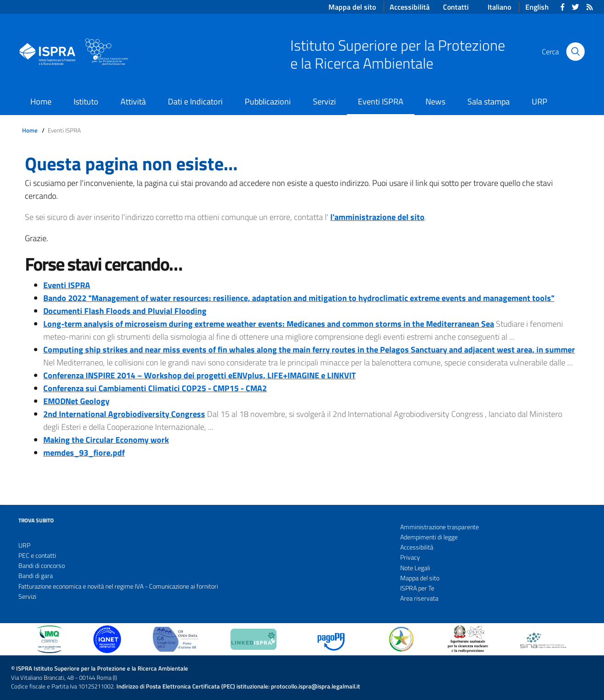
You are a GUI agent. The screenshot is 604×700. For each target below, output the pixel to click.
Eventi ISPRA (381, 101)
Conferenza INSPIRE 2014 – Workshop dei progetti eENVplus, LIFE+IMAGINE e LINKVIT (199, 375)
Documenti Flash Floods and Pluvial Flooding (125, 311)
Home (41, 101)
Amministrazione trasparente (440, 527)
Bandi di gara (36, 576)
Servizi (324, 101)
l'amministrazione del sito (377, 217)
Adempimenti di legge (429, 537)
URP (540, 101)
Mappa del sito (420, 578)
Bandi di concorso (42, 566)
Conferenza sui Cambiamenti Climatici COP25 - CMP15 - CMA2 (155, 388)
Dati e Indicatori (195, 101)
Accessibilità (417, 547)
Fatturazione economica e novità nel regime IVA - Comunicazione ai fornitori (118, 586)
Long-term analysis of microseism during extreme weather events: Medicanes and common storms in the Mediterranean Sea (269, 324)
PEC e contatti (37, 555)
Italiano (499, 7)
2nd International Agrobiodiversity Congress (124, 414)
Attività (133, 101)
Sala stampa (489, 101)
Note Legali (415, 568)
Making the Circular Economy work (106, 440)
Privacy (410, 557)
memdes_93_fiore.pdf (84, 453)
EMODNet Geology (76, 401)
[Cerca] (575, 52)
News (435, 101)
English (537, 7)
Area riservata (419, 598)
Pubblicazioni (268, 101)
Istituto (86, 101)
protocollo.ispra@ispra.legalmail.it (316, 686)
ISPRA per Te (417, 588)
